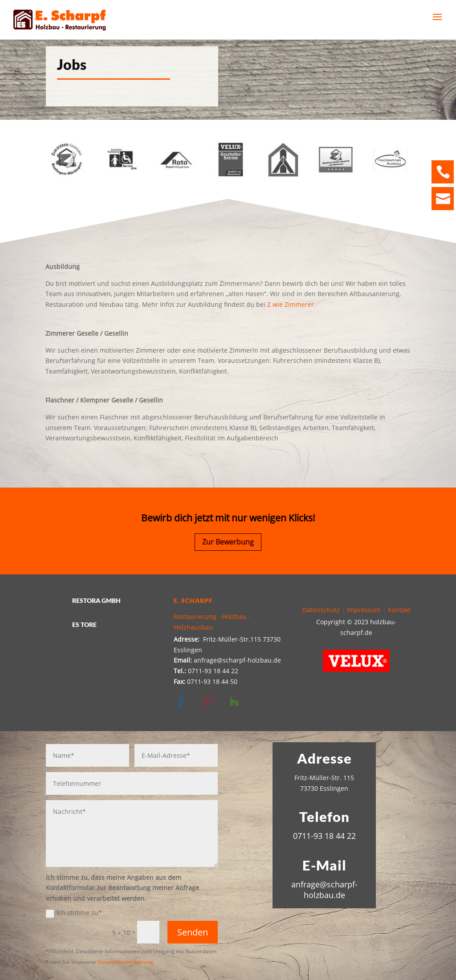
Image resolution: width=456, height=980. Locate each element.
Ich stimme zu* (74, 913)
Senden (193, 932)
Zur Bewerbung (228, 542)
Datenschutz (321, 610)
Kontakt (399, 610)
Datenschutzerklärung (126, 962)
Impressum (364, 610)
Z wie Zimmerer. (291, 304)
